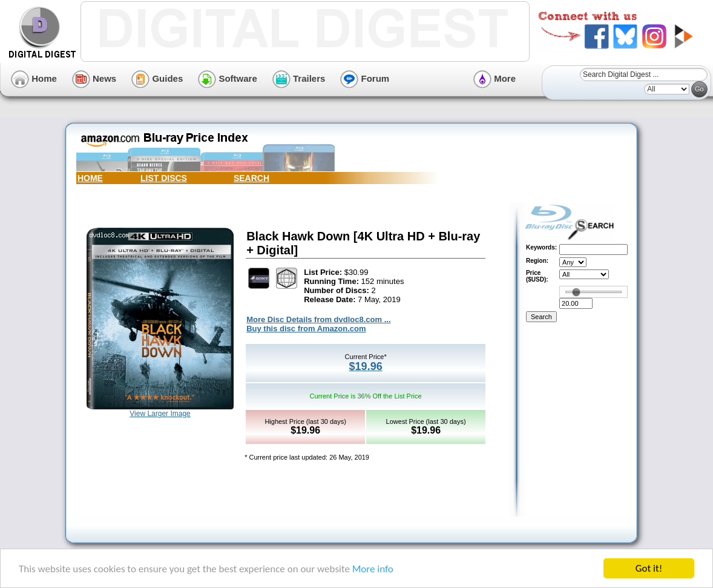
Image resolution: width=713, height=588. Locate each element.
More (494, 78)
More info (373, 569)
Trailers (299, 78)
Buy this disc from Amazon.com (306, 329)
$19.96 (366, 366)
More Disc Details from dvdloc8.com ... (318, 319)
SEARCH (251, 178)
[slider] (576, 292)
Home (34, 78)
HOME (90, 178)
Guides (157, 78)
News (94, 78)
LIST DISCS (164, 178)
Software (228, 78)
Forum (365, 78)
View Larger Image (160, 414)
